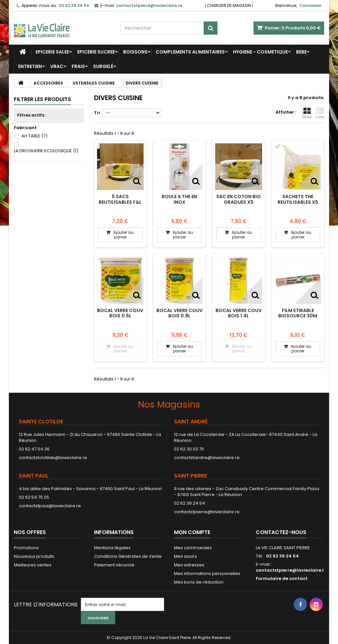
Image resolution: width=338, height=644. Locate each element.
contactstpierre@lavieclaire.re (207, 512)
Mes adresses (189, 565)
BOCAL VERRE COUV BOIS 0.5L (120, 313)
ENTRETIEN (30, 66)
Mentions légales (112, 548)
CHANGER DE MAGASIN (229, 5)
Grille (307, 113)
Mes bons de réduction (199, 582)
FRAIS (78, 66)
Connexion (310, 5)
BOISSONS (135, 52)
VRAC (57, 66)
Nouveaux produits (34, 556)
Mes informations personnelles (207, 573)
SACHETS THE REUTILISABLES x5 (298, 199)
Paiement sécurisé (114, 565)
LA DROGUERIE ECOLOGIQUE (46, 151)
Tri (97, 113)
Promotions (26, 548)
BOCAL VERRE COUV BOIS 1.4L (239, 313)
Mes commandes (193, 548)
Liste (320, 113)
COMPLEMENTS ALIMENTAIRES (190, 52)
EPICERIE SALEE (52, 52)
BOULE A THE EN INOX (179, 199)
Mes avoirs (186, 556)
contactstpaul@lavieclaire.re (50, 506)
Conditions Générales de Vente (128, 556)
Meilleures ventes (33, 565)
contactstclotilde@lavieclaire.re (53, 458)
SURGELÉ (103, 66)
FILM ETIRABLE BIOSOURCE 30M (298, 313)
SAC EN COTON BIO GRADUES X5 (238, 199)
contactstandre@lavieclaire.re (207, 458)
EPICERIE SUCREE (96, 52)
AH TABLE (34, 136)
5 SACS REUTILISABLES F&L (120, 199)
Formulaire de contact (282, 578)
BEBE (301, 52)
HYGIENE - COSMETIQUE (260, 52)
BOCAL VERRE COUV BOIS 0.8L (180, 313)
